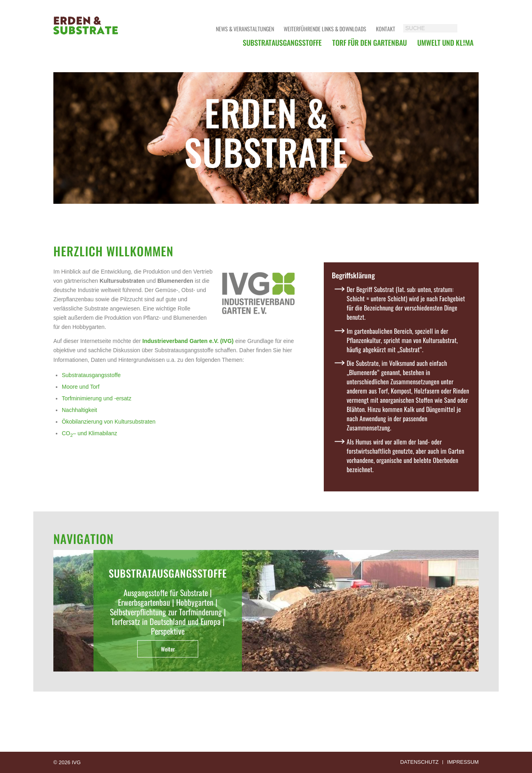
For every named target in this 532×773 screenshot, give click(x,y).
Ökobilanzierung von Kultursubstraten (109, 422)
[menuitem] (282, 43)
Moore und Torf (81, 387)
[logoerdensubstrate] (86, 34)
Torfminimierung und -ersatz (97, 398)
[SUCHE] (438, 28)
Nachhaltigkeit (79, 410)
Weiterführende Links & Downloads (325, 29)
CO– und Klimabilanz (89, 433)
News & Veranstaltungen (245, 29)
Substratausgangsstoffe (91, 375)
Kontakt (386, 29)
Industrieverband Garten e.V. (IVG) (188, 341)
